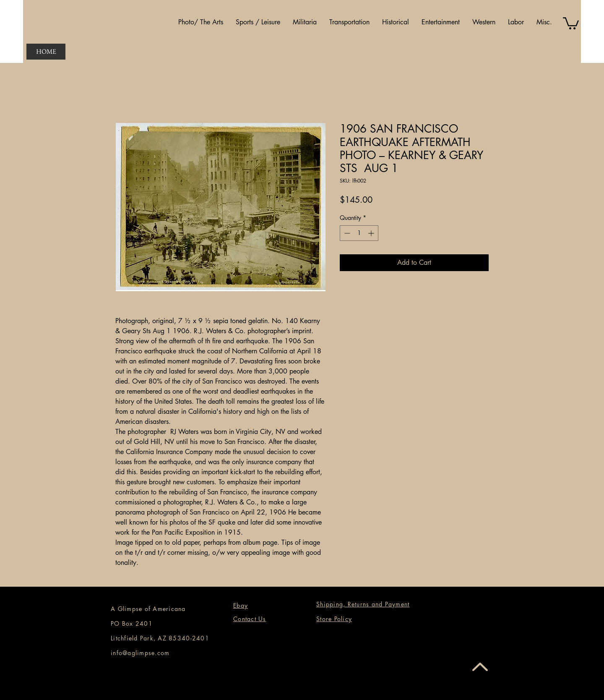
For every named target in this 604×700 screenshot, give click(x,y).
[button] (201, 22)
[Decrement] (346, 233)
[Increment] (372, 233)
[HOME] (46, 52)
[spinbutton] (359, 233)
